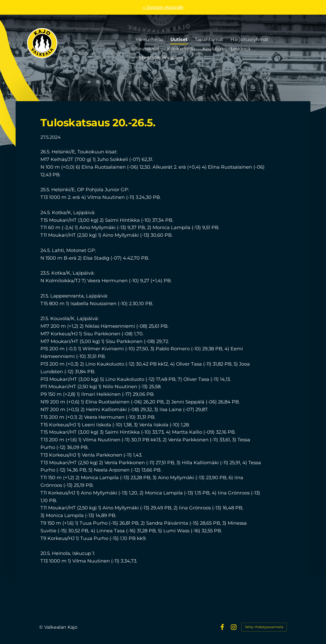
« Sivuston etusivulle (163, 7)
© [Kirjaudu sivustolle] (42, 627)
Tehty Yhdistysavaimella (264, 627)
